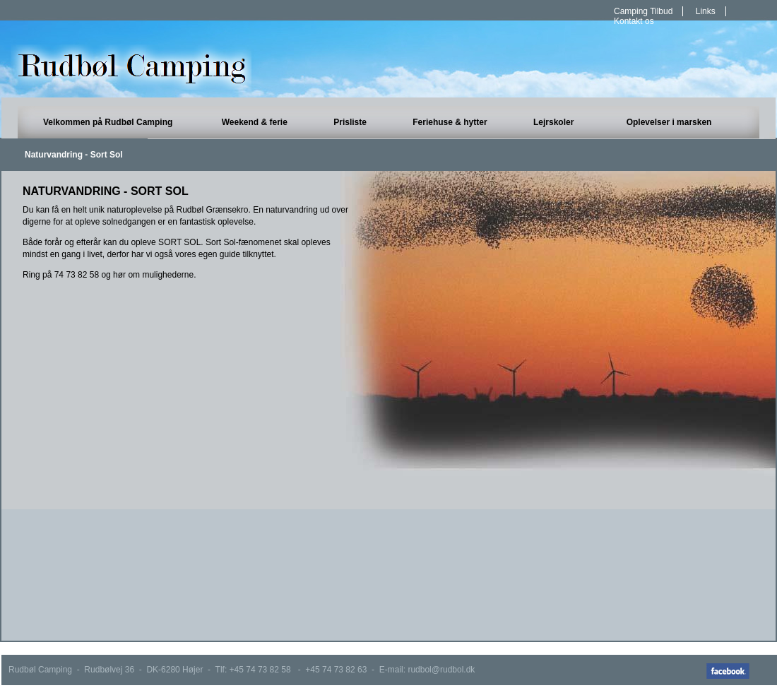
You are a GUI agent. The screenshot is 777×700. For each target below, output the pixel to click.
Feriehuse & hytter (450, 122)
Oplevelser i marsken (669, 122)
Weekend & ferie (255, 122)
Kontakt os (634, 21)
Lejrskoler (553, 122)
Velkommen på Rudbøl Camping (108, 122)
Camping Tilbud (643, 11)
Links (706, 11)
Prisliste (350, 122)
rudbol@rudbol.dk (441, 670)
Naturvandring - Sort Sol (74, 155)
